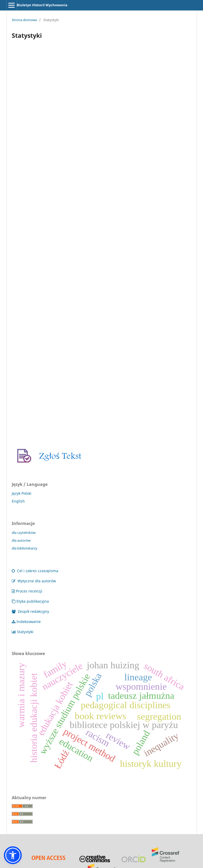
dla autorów (21, 540)
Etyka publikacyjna (30, 601)
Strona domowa (24, 20)
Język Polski (22, 493)
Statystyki (23, 632)
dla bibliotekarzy (25, 548)
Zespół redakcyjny (30, 611)
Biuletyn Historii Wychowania (42, 5)
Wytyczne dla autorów (34, 581)
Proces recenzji (27, 591)
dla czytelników (24, 533)
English (18, 501)
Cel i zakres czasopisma (35, 571)
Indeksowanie (26, 622)
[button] (13, 855)
